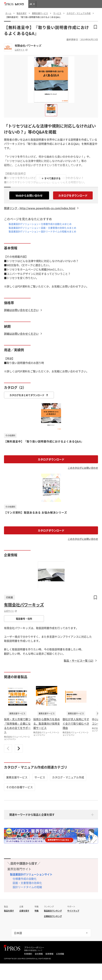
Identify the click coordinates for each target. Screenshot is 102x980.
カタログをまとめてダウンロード (29, 395)
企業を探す (24, 911)
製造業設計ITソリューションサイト (31, 874)
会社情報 (39, 954)
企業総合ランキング (53, 916)
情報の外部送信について (33, 950)
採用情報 (49, 954)
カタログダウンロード (51, 459)
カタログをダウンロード (73, 195)
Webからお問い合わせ (29, 195)
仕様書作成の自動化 (25, 879)
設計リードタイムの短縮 (27, 887)
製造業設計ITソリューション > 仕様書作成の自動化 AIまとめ (40, 224)
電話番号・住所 (24, 619)
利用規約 (28, 954)
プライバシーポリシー (34, 948)
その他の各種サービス (19, 787)
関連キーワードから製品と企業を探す (32, 815)
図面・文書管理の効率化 (27, 883)
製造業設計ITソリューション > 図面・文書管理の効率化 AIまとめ (42, 228)
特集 (37, 911)
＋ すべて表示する (51, 178)
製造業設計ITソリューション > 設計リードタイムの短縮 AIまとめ (42, 231)
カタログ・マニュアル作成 (68, 777)
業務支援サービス (17, 777)
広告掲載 (60, 954)
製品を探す (9, 911)
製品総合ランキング (53, 911)
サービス (40, 777)
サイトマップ (73, 911)
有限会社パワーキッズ (28, 46)
